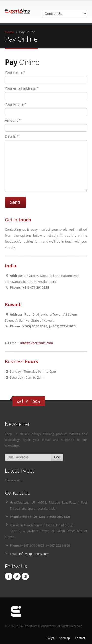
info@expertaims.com (37, 343)
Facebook (9, 576)
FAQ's (50, 638)
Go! (57, 457)
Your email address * (22, 88)
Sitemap (64, 638)
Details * (12, 136)
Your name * (15, 72)
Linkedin (25, 576)
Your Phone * (16, 104)
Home (9, 32)
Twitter (17, 576)
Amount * (13, 120)
